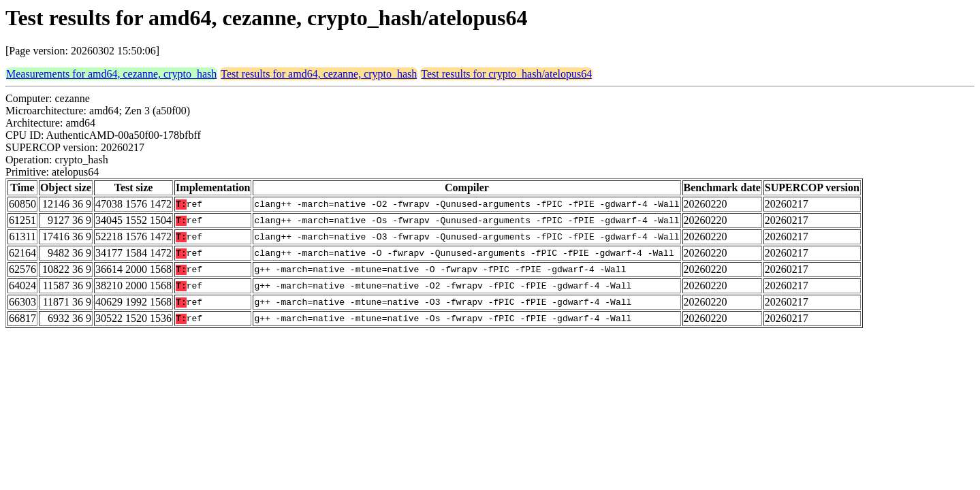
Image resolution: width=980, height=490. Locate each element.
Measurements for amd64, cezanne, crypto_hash (111, 74)
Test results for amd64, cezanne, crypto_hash (319, 74)
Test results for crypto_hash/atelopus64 (506, 74)
